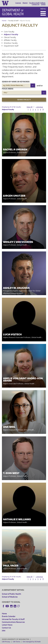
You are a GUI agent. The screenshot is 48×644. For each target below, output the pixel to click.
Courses (18, 3)
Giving (43, 4)
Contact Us (36, 4)
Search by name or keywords (16, 82)
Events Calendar (9, 616)
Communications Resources (13, 622)
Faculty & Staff (13, 21)
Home (4, 21)
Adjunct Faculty (11, 34)
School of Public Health (11, 594)
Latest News (7, 625)
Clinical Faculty (10, 37)
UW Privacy (6, 642)
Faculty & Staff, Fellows (37, 3)
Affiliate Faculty (10, 40)
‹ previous (39, 107)
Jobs (4, 631)
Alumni (25, 3)
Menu (43, 9)
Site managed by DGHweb (32, 642)
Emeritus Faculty (11, 43)
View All (30, 107)
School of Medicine (10, 597)
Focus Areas (8, 89)
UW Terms (16, 642)
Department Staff (11, 46)
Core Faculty (9, 32)
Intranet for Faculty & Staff (13, 619)
